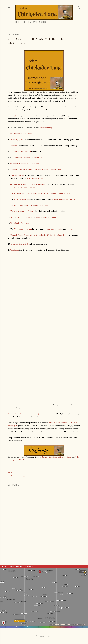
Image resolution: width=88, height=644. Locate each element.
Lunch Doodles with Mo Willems (21, 187)
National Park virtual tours (21, 134)
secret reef (49, 229)
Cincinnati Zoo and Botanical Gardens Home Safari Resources (35, 169)
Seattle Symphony (17, 140)
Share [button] (10, 472)
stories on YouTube (35, 178)
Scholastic (14, 146)
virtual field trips (46, 128)
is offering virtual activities (56, 235)
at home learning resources (63, 199)
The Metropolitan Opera (20, 152)
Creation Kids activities (20, 244)
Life (26, 476)
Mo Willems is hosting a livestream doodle (28, 184)
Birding (13, 116)
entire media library (25, 217)
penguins (59, 229)
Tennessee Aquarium (23, 229)
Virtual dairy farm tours (20, 223)
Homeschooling (19, 476)
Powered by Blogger (44, 636)
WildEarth (15, 250)
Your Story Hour (18, 175)
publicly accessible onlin (46, 217)
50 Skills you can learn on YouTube (24, 163)
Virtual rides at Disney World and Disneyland (29, 205)
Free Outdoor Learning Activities (28, 158)
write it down (54, 423)
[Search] (79, 7)
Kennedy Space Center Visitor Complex (27, 235)
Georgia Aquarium (22, 199)
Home (18, 22)
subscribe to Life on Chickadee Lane (56, 457)
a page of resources (43, 414)
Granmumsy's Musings (35, 22)
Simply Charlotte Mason (18, 414)
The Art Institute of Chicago (23, 211)
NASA (13, 217)
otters (69, 229)
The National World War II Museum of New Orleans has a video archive (40, 193)
